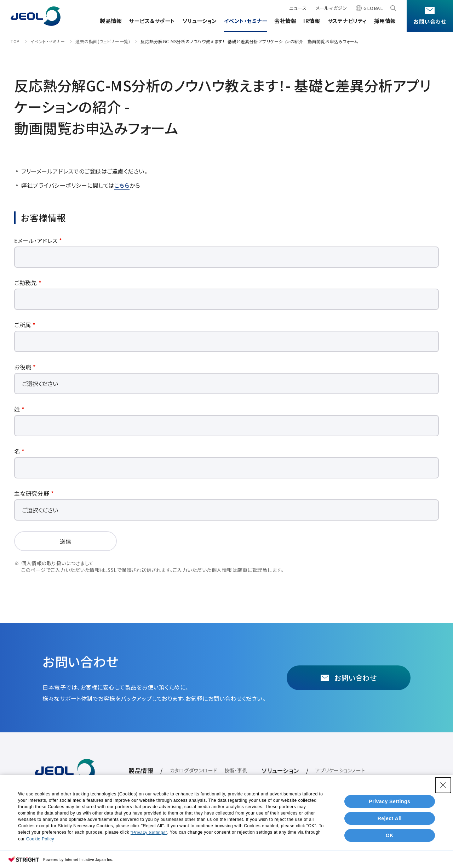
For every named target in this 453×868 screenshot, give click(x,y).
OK (390, 835)
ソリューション (200, 21)
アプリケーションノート (340, 770)
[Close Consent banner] (443, 785)
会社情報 (285, 21)
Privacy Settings (389, 801)
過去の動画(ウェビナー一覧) (103, 41)
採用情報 (385, 21)
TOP (15, 41)
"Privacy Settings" (149, 833)
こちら (122, 185)
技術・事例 (236, 770)
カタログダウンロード (194, 770)
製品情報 (111, 21)
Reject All (390, 818)
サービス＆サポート (152, 21)
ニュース (298, 8)
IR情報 (312, 21)
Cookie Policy (40, 839)
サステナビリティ (347, 21)
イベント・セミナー (246, 21)
